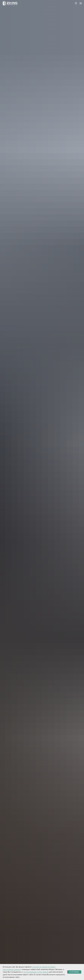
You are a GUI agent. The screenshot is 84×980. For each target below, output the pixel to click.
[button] (76, 3)
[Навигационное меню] (81, 3)
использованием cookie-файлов (36, 972)
